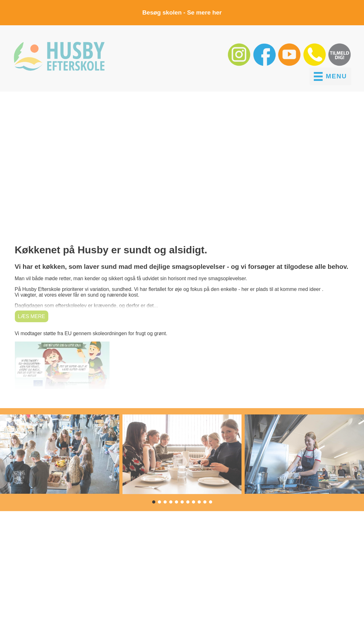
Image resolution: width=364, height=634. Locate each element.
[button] (240, 65)
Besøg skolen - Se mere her (182, 12)
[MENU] (330, 76)
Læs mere (32, 316)
